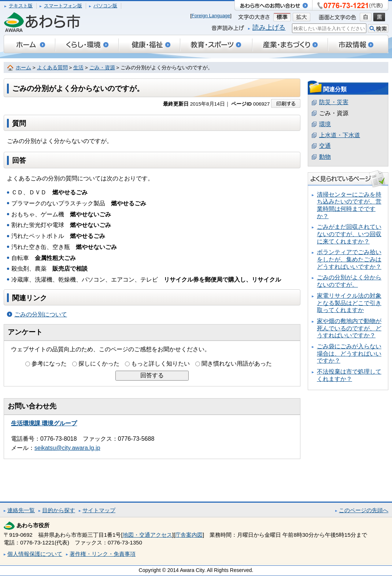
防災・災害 (334, 102)
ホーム (23, 68)
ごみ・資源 (102, 68)
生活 (78, 68)
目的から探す (59, 510)
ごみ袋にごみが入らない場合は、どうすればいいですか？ (349, 353)
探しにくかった (99, 364)
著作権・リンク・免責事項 (103, 554)
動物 (325, 157)
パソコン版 (105, 6)
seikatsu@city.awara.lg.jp (67, 448)
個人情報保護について (35, 554)
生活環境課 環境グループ (44, 423)
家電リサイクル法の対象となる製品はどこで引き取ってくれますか (349, 303)
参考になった (49, 364)
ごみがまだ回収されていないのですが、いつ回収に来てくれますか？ (349, 234)
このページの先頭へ (364, 510)
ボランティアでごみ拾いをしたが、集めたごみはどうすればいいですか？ (349, 259)
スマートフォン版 (63, 6)
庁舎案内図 (189, 535)
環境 (325, 124)
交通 (325, 146)
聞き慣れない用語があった (237, 364)
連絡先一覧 (21, 510)
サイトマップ (99, 510)
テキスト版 (21, 6)
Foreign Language (211, 16)
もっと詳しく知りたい (160, 364)
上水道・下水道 (340, 135)
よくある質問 (52, 68)
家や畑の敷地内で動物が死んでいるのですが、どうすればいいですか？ (349, 328)
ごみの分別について (41, 314)
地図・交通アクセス (147, 535)
